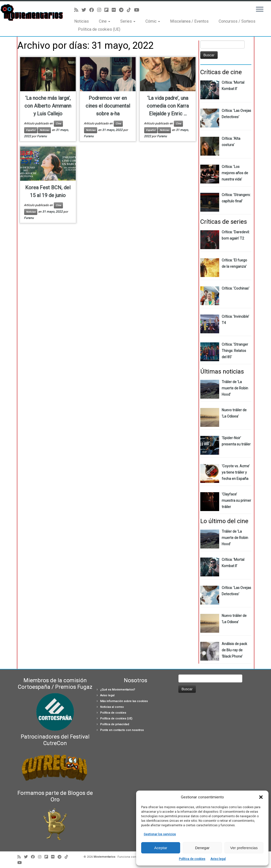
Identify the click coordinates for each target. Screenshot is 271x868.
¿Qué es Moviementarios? (118, 690)
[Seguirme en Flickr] (115, 10)
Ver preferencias (244, 848)
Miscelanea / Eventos (189, 21)
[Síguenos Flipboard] (108, 10)
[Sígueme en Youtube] (138, 10)
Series (128, 21)
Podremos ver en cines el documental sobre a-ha (108, 106)
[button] (261, 797)
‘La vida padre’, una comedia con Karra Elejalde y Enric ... (168, 106)
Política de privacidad (115, 724)
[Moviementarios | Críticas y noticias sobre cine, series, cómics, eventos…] (32, 12)
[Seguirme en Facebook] (93, 10)
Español (31, 130)
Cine (105, 21)
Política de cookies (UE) (99, 29)
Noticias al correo (112, 707)
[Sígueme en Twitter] (85, 10)
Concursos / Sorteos (237, 21)
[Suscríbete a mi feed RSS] (78, 10)
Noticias (82, 21)
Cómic (153, 21)
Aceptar (161, 848)
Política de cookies (192, 859)
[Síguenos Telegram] (123, 10)
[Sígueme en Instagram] (101, 10)
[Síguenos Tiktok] (130, 10)
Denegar (202, 848)
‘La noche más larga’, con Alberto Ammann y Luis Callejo (48, 106)
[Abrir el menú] (260, 10)
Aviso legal (218, 859)
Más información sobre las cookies (124, 701)
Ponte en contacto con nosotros (122, 730)
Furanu (42, 136)
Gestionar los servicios (160, 834)
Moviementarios (104, 857)
